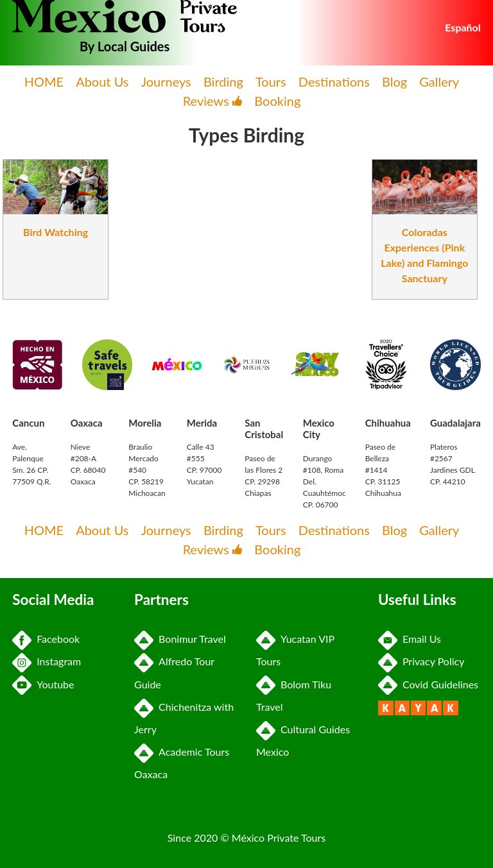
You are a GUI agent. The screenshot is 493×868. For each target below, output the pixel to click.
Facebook (46, 639)
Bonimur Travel (180, 639)
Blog (394, 81)
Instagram (47, 661)
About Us (102, 81)
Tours (271, 81)
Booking (277, 101)
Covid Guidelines (428, 684)
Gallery (439, 81)
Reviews (212, 101)
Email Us (410, 639)
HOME (44, 81)
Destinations (334, 81)
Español (463, 27)
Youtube (43, 684)
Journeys (166, 81)
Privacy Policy (421, 661)
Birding (223, 81)
